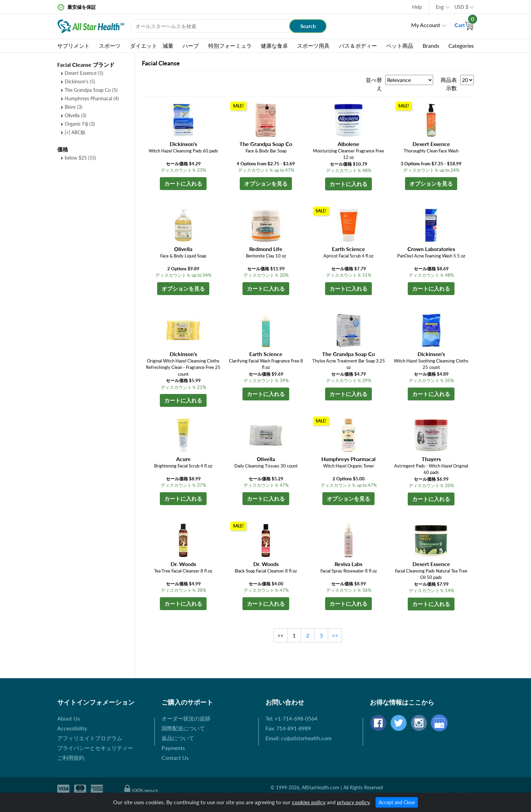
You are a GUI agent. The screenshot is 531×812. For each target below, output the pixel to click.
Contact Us (175, 758)
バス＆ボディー (358, 46)
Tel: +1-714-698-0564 (291, 718)
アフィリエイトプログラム (90, 738)
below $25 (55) (80, 158)
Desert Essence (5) (84, 73)
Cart (464, 25)
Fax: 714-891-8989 (288, 728)
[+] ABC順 (75, 132)
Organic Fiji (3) (80, 124)
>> (335, 635)
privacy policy (353, 802)
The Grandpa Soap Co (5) (91, 90)
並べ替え (374, 84)
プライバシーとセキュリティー (95, 748)
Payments (173, 748)
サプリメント (73, 46)
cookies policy (309, 802)
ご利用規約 (71, 758)
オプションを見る (266, 183)
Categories (461, 46)
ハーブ (191, 46)
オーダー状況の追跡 (186, 718)
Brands (431, 46)
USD (461, 7)
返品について (178, 738)
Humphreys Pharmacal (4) (92, 98)
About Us (69, 718)
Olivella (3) (76, 115)
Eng (440, 7)
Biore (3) (73, 107)
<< (280, 635)
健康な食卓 (274, 46)
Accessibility (72, 728)
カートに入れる (183, 183)
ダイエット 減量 (152, 46)
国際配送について (183, 728)
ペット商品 (400, 46)
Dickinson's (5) (80, 81)
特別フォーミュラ (230, 46)
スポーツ (110, 46)
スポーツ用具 (313, 46)
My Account (426, 25)
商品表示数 (449, 84)
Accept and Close (397, 802)
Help (417, 7)
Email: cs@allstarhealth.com (299, 738)
